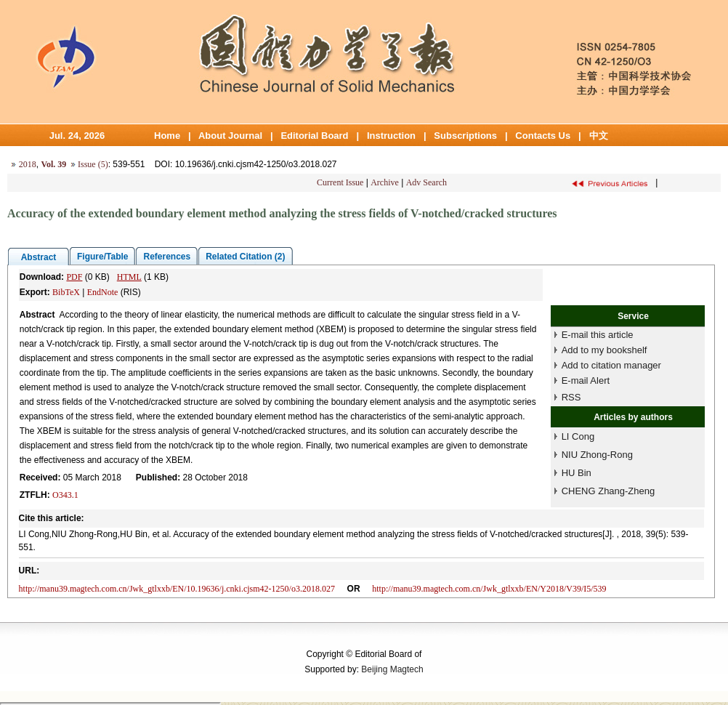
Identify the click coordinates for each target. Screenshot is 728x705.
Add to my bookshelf (604, 350)
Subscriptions (465, 136)
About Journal (230, 136)
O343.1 (65, 495)
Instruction (391, 136)
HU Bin (577, 473)
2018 (28, 164)
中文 (599, 136)
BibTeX (66, 292)
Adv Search (426, 182)
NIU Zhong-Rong (597, 455)
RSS (571, 397)
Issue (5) (93, 164)
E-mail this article (598, 335)
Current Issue (340, 182)
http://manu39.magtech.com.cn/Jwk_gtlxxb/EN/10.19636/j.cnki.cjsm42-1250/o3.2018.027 (177, 589)
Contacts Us (543, 136)
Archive (385, 182)
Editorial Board (314, 136)
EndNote (103, 292)
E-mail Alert (586, 380)
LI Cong (578, 436)
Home (167, 136)
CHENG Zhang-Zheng (608, 491)
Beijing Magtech (392, 669)
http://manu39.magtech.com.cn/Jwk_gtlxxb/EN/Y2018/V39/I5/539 (489, 589)
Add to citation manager (611, 365)
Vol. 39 (53, 164)
